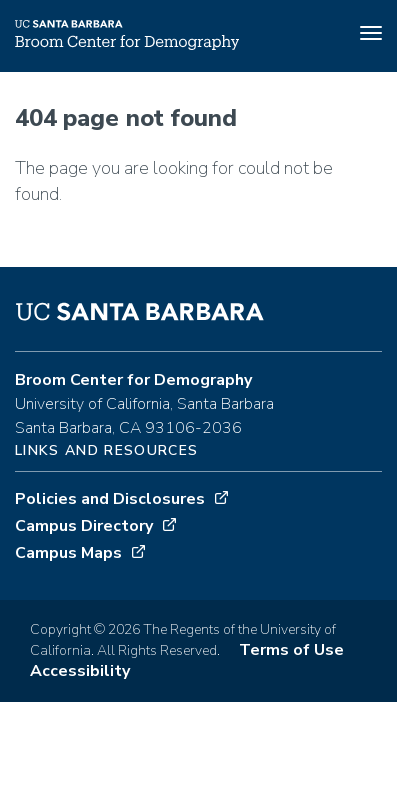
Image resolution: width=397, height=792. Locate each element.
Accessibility (80, 671)
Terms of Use (291, 650)
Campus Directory (84, 526)
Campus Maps (68, 553)
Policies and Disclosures (110, 499)
